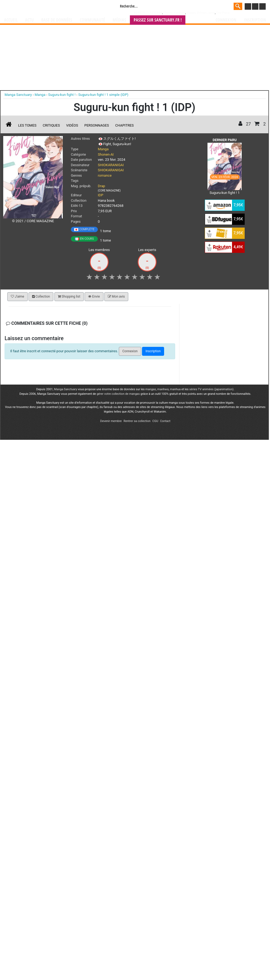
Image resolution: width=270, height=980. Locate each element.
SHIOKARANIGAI (111, 165)
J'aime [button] (18, 297)
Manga (47, 7)
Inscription (255, 20)
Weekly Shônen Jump (201, 13)
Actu (29, 20)
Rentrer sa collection (137, 421)
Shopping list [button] (69, 297)
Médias (119, 20)
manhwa (163, 389)
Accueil (11, 20)
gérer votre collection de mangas (118, 394)
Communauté (92, 20)
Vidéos (72, 125)
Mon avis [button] (116, 297)
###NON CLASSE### (148, 13)
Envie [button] (94, 297)
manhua (175, 389)
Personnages (97, 125)
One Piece (223, 13)
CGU (155, 421)
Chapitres (125, 125)
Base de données (57, 20)
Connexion (226, 20)
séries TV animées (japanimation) (211, 389)
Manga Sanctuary (66, 389)
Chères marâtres (174, 13)
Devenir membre (111, 421)
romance (105, 175)
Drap (101, 186)
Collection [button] (41, 297)
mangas (151, 389)
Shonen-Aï (106, 154)
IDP (101, 195)
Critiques (51, 125)
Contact (165, 421)
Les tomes (27, 125)
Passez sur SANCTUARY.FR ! (158, 20)
